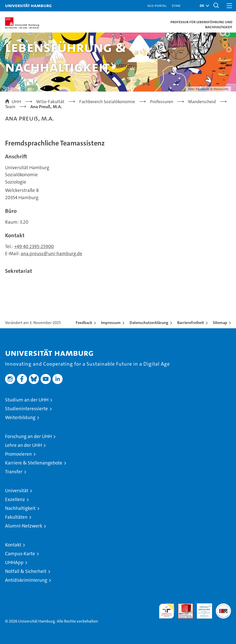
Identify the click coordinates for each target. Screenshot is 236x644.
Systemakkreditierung (223, 606)
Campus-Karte (20, 554)
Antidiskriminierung (26, 580)
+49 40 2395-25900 (34, 246)
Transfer (14, 472)
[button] (203, 6)
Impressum (111, 323)
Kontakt (13, 545)
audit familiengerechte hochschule (167, 611)
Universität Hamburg (28, 5)
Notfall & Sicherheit (26, 571)
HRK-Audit (202, 609)
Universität (17, 491)
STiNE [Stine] (176, 5)
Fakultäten (16, 517)
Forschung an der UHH (28, 436)
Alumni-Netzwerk (24, 526)
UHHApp (14, 562)
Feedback (84, 323)
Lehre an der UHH (23, 445)
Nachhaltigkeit (20, 508)
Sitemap (220, 323)
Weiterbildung (20, 417)
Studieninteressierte (27, 409)
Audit (183, 606)
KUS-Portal (157, 5)
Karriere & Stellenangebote (34, 463)
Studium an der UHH (27, 400)
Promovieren (18, 454)
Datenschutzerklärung (149, 323)
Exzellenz (15, 499)
